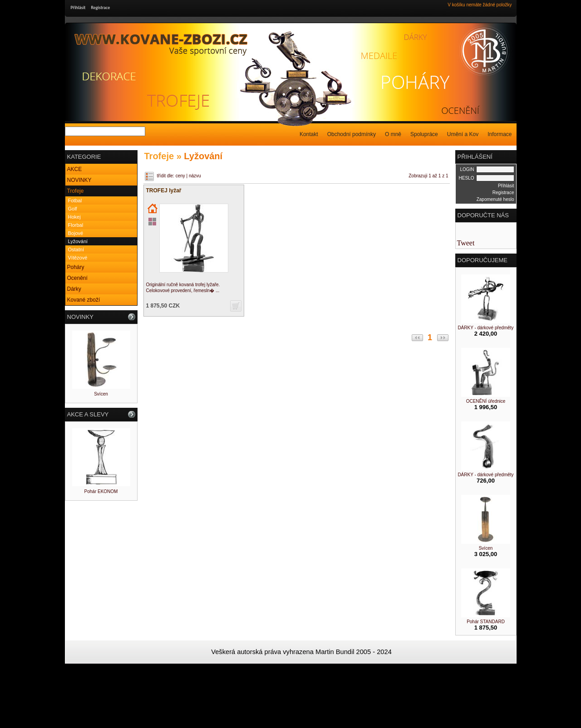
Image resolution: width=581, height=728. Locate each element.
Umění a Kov (463, 134)
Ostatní (76, 249)
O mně (393, 134)
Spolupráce (424, 134)
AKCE (75, 169)
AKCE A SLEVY (88, 414)
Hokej (74, 217)
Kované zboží (84, 300)
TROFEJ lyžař (164, 191)
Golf (73, 209)
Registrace (101, 7)
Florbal (76, 225)
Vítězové (78, 258)
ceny (180, 176)
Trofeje (76, 191)
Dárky (74, 289)
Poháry (76, 267)
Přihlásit (78, 7)
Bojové (76, 233)
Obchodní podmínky (352, 134)
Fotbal (75, 200)
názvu (195, 176)
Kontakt (309, 134)
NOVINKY (79, 180)
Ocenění (77, 278)
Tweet (466, 243)
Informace (500, 134)
